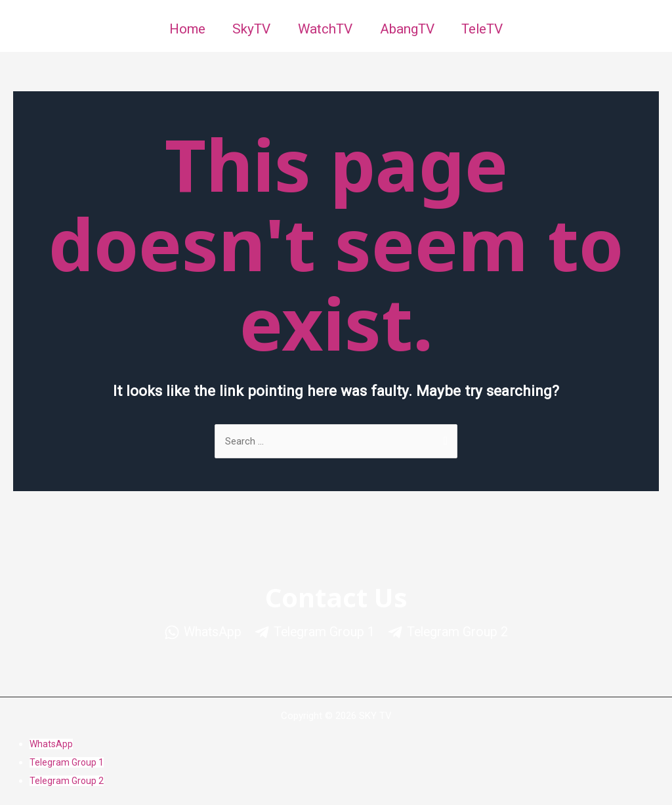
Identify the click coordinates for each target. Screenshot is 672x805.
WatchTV (324, 29)
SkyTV (249, 29)
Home (183, 29)
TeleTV (486, 29)
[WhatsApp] (196, 632)
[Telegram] (313, 632)
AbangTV (408, 29)
